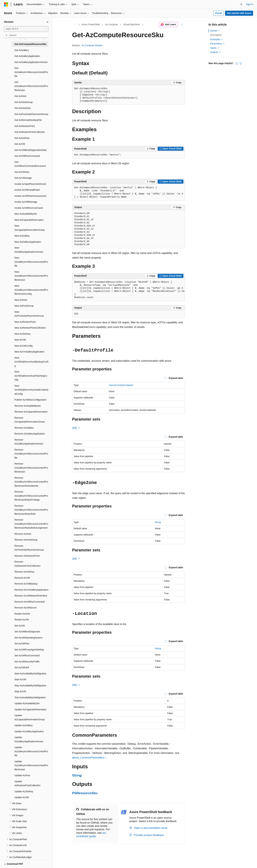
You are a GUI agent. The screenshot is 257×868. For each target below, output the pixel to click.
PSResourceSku (85, 793)
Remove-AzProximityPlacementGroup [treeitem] (29, 548)
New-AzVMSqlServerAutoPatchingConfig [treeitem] (31, 376)
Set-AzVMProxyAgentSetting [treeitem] (29, 650)
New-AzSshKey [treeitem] (22, 334)
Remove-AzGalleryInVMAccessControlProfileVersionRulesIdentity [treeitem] (31, 482)
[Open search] (241, 4)
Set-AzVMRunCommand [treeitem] (27, 656)
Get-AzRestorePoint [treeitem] (25, 126)
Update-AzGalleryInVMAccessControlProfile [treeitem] (31, 751)
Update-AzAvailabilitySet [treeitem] (27, 703)
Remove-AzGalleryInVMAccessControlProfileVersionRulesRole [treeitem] (31, 510)
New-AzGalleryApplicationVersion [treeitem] (29, 250)
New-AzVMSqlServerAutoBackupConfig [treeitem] (31, 362)
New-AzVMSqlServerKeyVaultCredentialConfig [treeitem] (31, 390)
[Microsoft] (6, 4)
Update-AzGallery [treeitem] (24, 725)
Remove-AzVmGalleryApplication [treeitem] (31, 590)
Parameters (217, 44)
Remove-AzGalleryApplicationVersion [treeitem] (29, 442)
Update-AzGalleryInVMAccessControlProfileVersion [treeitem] (31, 765)
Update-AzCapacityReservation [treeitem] (30, 709)
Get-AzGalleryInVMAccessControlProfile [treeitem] (31, 72)
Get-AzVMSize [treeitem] (22, 172)
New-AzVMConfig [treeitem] (23, 346)
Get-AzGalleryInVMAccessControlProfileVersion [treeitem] (31, 86)
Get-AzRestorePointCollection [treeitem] (30, 132)
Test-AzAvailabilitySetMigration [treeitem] (30, 697)
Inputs (215, 48)
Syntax (215, 31)
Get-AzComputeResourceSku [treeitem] (30, 44)
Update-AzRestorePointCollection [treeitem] (27, 783)
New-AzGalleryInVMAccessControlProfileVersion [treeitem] (31, 276)
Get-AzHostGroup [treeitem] (24, 102)
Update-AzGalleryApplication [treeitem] (29, 731)
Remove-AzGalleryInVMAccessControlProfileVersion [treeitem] (31, 468)
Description (216, 35)
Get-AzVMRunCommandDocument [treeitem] (30, 164)
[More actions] (182, 25)
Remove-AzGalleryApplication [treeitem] (30, 434)
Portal (219, 13)
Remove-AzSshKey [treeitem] (24, 572)
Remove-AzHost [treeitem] (23, 534)
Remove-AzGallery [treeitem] (24, 428)
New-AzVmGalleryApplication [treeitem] (29, 352)
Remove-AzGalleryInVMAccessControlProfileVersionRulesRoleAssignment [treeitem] (31, 524)
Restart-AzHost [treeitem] (22, 614)
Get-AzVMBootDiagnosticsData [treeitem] (30, 150)
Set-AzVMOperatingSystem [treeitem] (28, 638)
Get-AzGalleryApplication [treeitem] (27, 56)
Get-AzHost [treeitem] (20, 96)
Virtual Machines (131, 24)
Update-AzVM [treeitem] (22, 797)
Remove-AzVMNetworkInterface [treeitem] (31, 596)
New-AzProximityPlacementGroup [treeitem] (29, 314)
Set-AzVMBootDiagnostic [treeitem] (27, 632)
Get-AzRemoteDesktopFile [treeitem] (28, 120)
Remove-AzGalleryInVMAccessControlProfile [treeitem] (31, 454)
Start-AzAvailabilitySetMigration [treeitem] (30, 674)
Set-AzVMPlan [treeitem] (22, 644)
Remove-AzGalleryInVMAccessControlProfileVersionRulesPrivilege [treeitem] (31, 496)
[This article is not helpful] (241, 63)
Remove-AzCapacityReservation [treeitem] (31, 412)
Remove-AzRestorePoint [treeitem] (27, 556)
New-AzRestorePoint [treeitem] (25, 322)
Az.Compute (111, 24)
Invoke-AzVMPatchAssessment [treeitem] (30, 196)
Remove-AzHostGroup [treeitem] (26, 540)
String (158, 522)
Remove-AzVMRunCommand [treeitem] (30, 602)
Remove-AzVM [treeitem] (22, 578)
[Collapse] (48, 22)
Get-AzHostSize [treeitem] (23, 108)
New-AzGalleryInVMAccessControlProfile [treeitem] (31, 262)
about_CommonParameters (88, 758)
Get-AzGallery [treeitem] (22, 50)
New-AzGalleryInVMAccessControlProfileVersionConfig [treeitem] (31, 290)
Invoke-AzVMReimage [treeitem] (26, 202)
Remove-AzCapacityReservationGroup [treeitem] (30, 420)
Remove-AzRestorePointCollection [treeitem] (27, 564)
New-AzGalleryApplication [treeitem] (28, 242)
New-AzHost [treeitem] (21, 300)
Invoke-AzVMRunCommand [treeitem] (29, 208)
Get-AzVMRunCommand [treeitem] (27, 156)
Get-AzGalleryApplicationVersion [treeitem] (31, 62)
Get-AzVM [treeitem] (20, 144)
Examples (217, 39)
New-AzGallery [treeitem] (22, 236)
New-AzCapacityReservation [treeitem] (29, 220)
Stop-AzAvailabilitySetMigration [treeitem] (30, 686)
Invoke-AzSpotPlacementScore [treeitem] (30, 184)
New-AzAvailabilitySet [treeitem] (26, 214)
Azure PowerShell (91, 24)
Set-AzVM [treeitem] (20, 626)
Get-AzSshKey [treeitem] (22, 138)
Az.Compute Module (92, 45)
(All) (76, 428)
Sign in (250, 4)
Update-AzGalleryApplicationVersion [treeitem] (29, 739)
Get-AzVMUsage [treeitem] (23, 178)
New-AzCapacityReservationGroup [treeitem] (30, 228)
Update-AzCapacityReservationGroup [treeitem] (30, 717)
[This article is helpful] (237, 63)
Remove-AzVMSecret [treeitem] (25, 608)
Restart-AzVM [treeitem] (22, 620)
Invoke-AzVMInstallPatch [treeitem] (27, 190)
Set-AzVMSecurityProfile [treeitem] (27, 662)
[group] (128, 290)
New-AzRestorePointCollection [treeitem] (30, 328)
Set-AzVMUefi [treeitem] (22, 667)
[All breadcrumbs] (75, 25)
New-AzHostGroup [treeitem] (24, 306)
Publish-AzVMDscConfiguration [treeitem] (30, 400)
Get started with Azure (239, 13)
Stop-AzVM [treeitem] (20, 691)
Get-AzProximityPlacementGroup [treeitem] (31, 114)
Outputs (216, 52)
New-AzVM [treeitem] (20, 340)
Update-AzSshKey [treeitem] (24, 791)
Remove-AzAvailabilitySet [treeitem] (28, 406)
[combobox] (26, 29)
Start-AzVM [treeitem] (20, 679)
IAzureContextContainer (121, 385)
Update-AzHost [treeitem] (22, 775)
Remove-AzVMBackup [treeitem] (26, 584)
